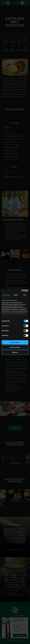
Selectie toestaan (15, 347)
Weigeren (15, 352)
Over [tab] (25, 295)
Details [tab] (16, 295)
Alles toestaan (15, 342)
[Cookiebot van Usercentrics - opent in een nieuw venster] (21, 291)
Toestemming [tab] (6, 295)
